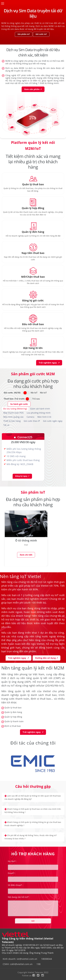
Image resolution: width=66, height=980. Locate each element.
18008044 (46, 959)
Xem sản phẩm (33, 89)
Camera (30, 417)
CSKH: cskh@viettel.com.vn (18, 964)
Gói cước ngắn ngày (53, 421)
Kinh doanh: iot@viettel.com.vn (20, 959)
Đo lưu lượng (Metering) (15, 409)
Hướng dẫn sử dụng (46, 658)
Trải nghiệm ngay (49, 363)
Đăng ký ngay (22, 476)
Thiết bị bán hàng (12, 421)
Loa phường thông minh (39, 413)
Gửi (33, 921)
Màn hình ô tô (44, 417)
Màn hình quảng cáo (13, 417)
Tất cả (6, 425)
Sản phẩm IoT (24, 34)
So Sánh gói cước (19, 404)
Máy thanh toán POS (13, 413)
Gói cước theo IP (32, 421)
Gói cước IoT (41, 34)
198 (38, 964)
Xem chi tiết (23, 555)
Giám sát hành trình (40, 409)
